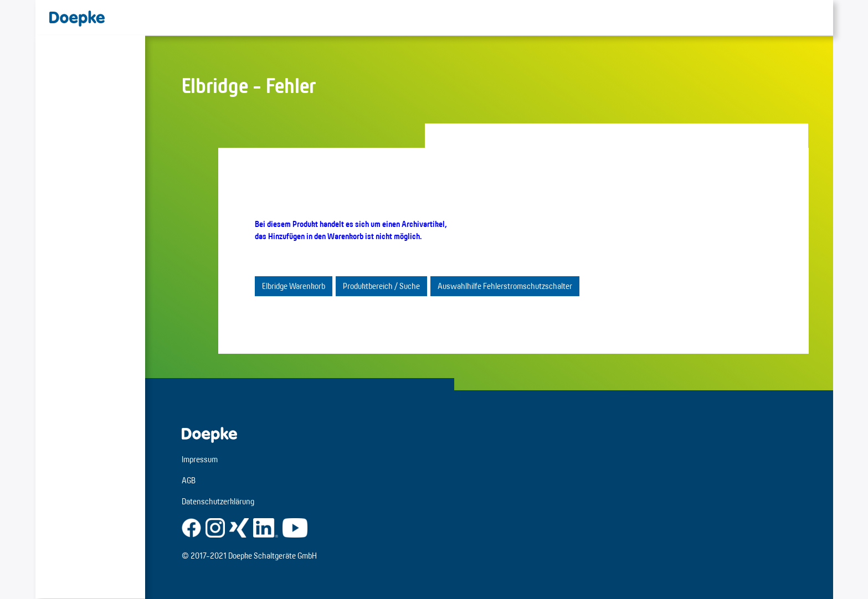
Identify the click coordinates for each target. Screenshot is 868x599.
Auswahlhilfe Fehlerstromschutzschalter (505, 286)
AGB (189, 480)
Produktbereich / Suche (381, 286)
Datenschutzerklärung (218, 501)
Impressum (200, 459)
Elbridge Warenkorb (294, 286)
